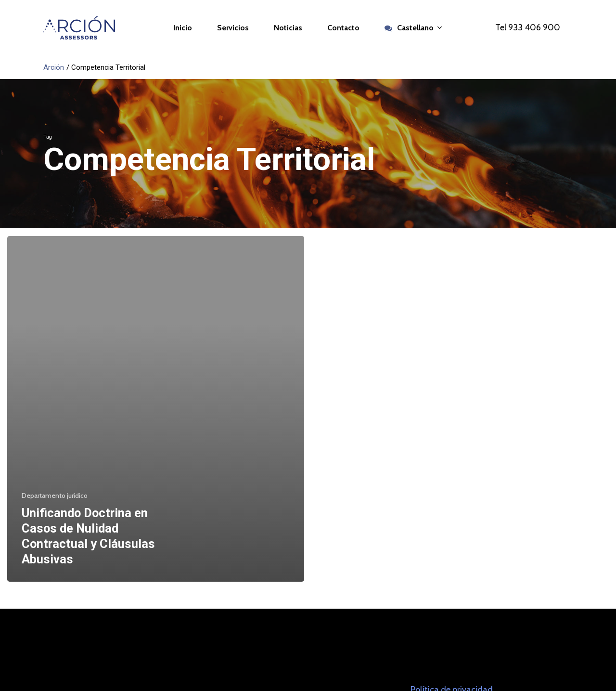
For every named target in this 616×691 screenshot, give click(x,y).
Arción (54, 67)
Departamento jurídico (55, 495)
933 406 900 (534, 27)
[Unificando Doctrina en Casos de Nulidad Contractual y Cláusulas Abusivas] (156, 409)
